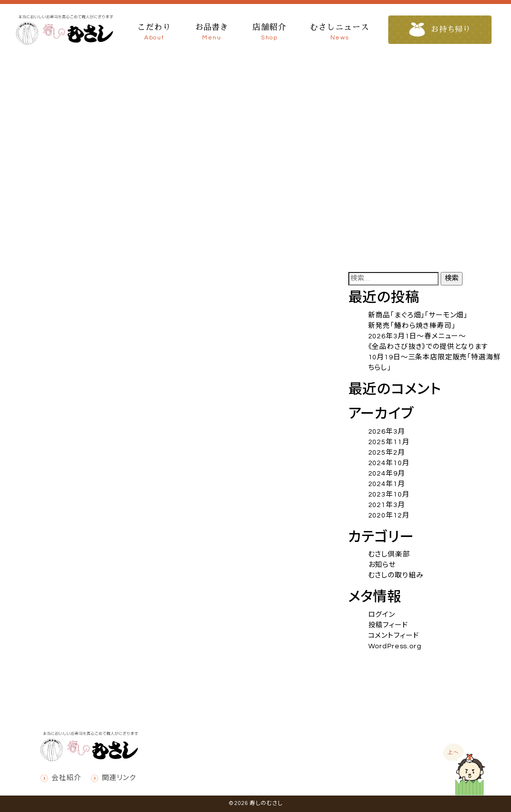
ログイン (382, 615)
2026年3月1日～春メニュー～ (417, 336)
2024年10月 (389, 463)
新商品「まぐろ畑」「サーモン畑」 (418, 315)
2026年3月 (387, 432)
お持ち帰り (441, 30)
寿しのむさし (266, 803)
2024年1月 (387, 484)
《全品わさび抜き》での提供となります (428, 347)
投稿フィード (388, 625)
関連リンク (119, 778)
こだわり (154, 33)
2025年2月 (387, 453)
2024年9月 (387, 474)
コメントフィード (394, 636)
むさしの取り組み (396, 575)
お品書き (212, 33)
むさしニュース (339, 33)
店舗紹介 (269, 33)
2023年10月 (389, 495)
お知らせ (382, 565)
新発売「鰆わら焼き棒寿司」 (412, 326)
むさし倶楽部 (389, 554)
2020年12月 (389, 516)
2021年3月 (387, 505)
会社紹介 (66, 778)
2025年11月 (389, 442)
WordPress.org (395, 646)
